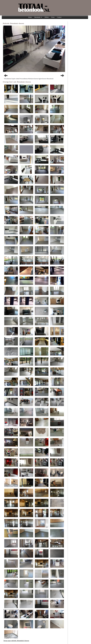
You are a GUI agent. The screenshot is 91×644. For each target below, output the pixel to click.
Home (30, 17)
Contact (59, 17)
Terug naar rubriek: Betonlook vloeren (16, 641)
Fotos (53, 17)
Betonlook (38, 17)
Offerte (47, 17)
